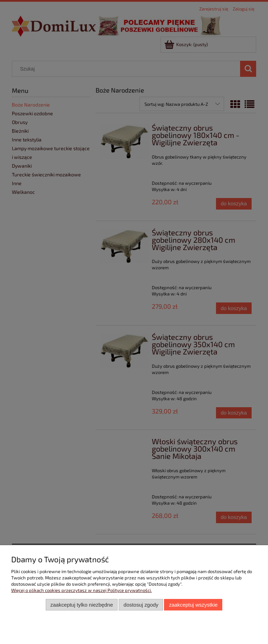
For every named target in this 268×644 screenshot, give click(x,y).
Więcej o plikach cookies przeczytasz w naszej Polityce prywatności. (81, 590)
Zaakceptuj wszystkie (193, 605)
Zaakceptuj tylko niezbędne (81, 605)
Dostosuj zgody (141, 605)
